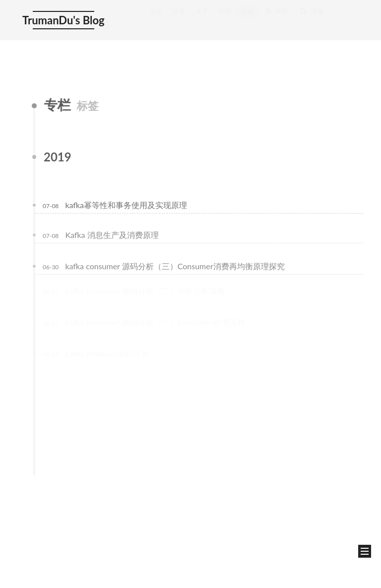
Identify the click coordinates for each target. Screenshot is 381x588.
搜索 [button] (312, 18)
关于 (202, 18)
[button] (365, 551)
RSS (276, 18)
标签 (248, 18)
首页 (156, 18)
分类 (179, 18)
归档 (225, 18)
